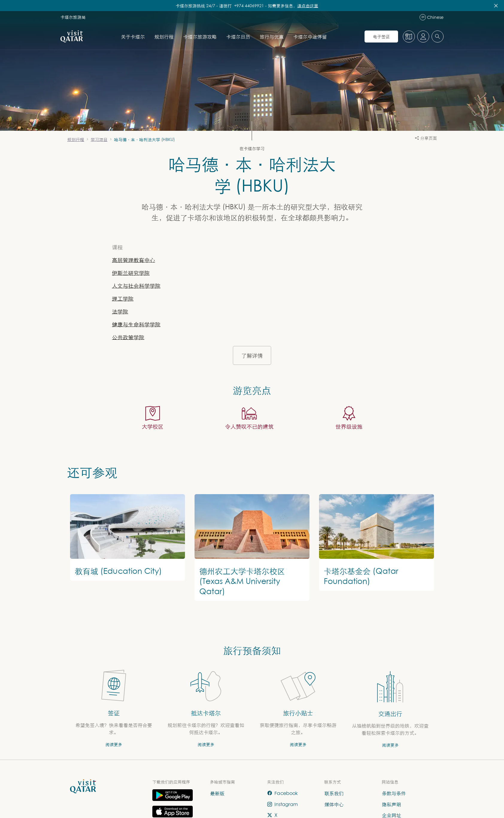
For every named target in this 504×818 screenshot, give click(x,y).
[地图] (409, 37)
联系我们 (334, 793)
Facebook (283, 793)
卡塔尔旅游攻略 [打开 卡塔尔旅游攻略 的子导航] (200, 37)
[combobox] (438, 37)
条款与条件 (394, 793)
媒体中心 (334, 804)
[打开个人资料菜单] (423, 37)
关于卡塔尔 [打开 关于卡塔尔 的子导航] (133, 37)
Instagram (283, 804)
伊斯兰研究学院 (131, 273)
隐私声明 (391, 804)
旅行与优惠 (272, 37)
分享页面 (426, 138)
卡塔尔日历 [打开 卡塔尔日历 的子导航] (238, 37)
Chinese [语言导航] (432, 17)
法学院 (120, 311)
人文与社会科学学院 (136, 286)
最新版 (217, 793)
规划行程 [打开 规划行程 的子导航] (164, 37)
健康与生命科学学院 (136, 324)
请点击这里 (308, 6)
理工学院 (123, 299)
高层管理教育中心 (133, 260)
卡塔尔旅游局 (73, 17)
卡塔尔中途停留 (310, 37)
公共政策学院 (128, 337)
